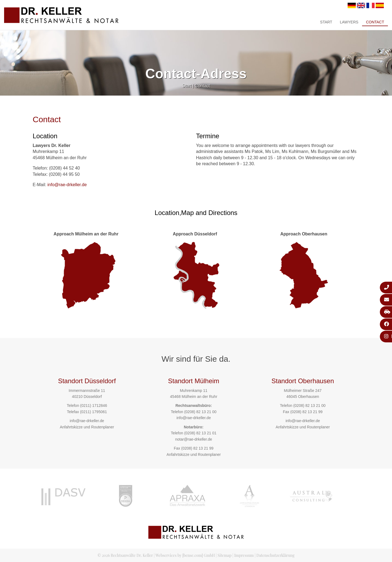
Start (326, 22)
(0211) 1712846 (94, 406)
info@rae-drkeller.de (67, 185)
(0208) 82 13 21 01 (200, 433)
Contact (375, 22)
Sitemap (224, 555)
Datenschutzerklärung (275, 555)
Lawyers (349, 22)
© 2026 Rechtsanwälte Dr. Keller (125, 555)
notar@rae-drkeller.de (194, 439)
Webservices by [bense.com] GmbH (185, 555)
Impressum (244, 555)
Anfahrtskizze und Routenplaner (87, 427)
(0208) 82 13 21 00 (200, 412)
